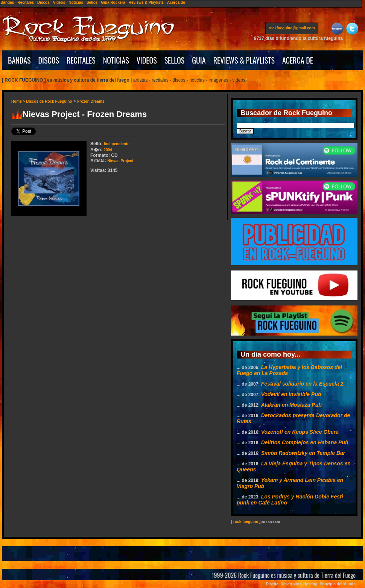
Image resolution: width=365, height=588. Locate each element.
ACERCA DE (298, 60)
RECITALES (81, 60)
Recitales (26, 2)
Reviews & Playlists (146, 2)
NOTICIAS (116, 60)
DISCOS (49, 60)
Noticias (76, 2)
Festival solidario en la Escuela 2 (302, 384)
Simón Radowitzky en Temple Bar (303, 453)
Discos (43, 2)
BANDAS (19, 60)
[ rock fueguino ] (246, 522)
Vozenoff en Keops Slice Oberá (300, 432)
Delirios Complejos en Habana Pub (305, 442)
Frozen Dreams (91, 101)
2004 (108, 150)
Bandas (7, 2)
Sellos (92, 2)
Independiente (117, 144)
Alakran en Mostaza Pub (291, 405)
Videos (59, 2)
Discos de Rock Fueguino (49, 101)
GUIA (199, 60)
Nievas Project (120, 161)
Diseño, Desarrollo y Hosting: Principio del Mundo (311, 584)
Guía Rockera (113, 2)
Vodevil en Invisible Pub (291, 394)
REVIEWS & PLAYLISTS (244, 60)
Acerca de (176, 2)
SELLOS (175, 60)
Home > (19, 101)
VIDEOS (147, 60)
